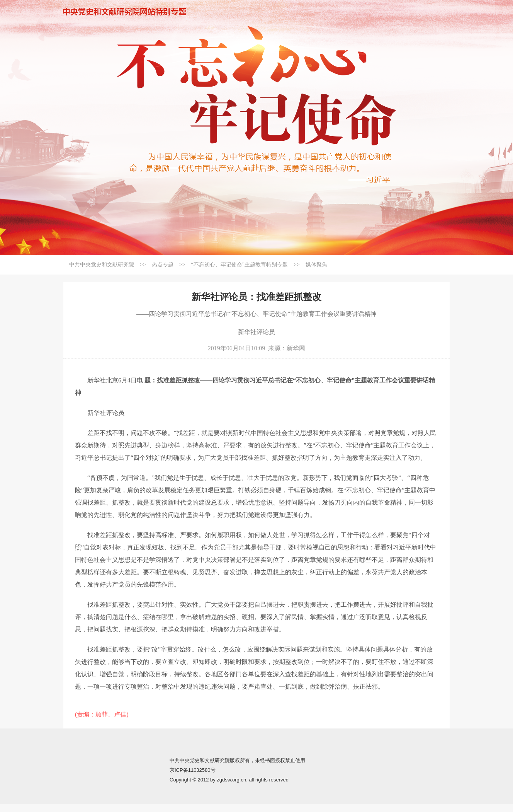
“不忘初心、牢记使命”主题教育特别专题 (240, 265)
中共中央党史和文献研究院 (102, 265)
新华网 (296, 348)
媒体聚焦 (316, 265)
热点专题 (163, 265)
